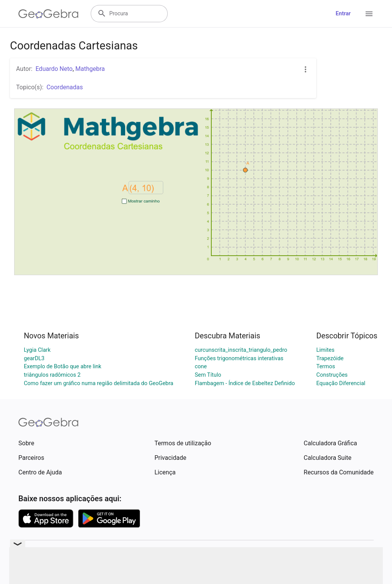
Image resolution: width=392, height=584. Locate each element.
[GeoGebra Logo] (48, 14)
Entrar (343, 14)
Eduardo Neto (54, 69)
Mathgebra (90, 69)
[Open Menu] (369, 14)
